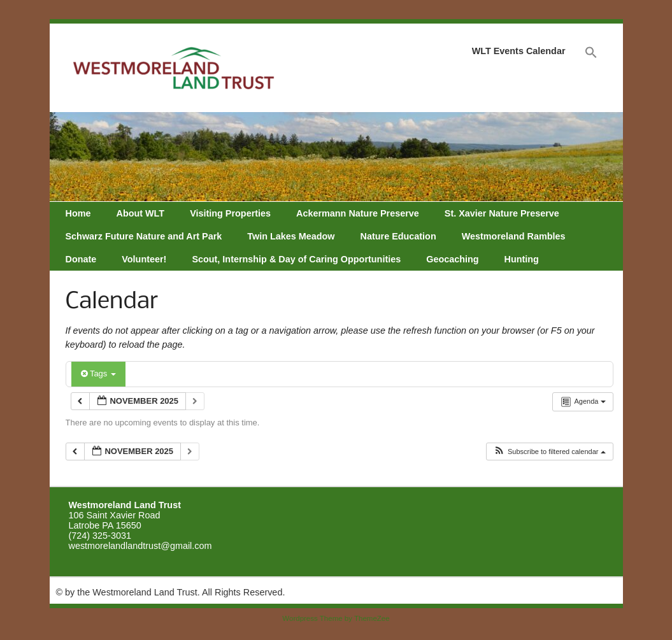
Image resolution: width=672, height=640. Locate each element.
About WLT (140, 213)
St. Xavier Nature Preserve (502, 213)
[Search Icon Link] (591, 53)
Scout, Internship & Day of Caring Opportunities (296, 259)
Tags (98, 373)
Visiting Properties (230, 213)
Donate (81, 259)
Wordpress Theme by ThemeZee (336, 618)
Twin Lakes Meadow (291, 236)
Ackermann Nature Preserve (358, 213)
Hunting (522, 259)
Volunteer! (144, 259)
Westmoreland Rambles (514, 236)
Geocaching (452, 259)
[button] (549, 452)
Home (78, 213)
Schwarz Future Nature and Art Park (144, 236)
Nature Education (398, 236)
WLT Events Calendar (519, 51)
